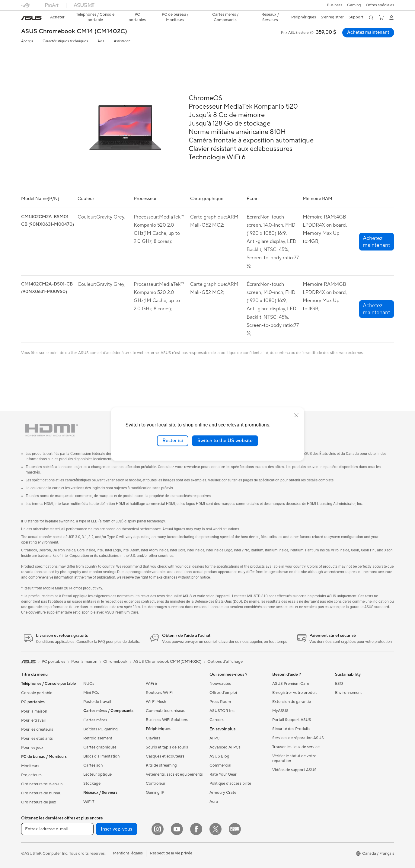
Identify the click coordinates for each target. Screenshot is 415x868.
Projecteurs (31, 775)
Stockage (92, 783)
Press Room (220, 702)
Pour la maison (34, 711)
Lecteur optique (97, 774)
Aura (214, 802)
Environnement (348, 693)
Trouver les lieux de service (296, 747)
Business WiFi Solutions (167, 720)
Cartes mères (95, 720)
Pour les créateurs (37, 729)
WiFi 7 (89, 802)
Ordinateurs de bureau (41, 793)
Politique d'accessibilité (230, 783)
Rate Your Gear (223, 774)
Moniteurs (30, 766)
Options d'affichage (225, 662)
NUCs (89, 684)
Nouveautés (220, 684)
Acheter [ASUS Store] (57, 17)
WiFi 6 (151, 684)
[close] (296, 415)
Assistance (122, 41)
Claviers (153, 738)
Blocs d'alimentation (101, 756)
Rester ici (173, 441)
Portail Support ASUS (292, 720)
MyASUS (280, 711)
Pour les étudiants (37, 739)
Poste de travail (97, 702)
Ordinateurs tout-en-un (42, 784)
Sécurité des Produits (291, 729)
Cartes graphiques (100, 747)
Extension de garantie (292, 702)
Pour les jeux (32, 748)
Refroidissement (98, 738)
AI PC (215, 738)
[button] (335, 5)
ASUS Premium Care (291, 684)
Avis (101, 41)
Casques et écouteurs (165, 756)
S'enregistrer (332, 17)
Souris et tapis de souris (167, 747)
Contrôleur (156, 783)
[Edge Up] (235, 829)
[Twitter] (215, 829)
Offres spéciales (380, 5)
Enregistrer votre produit (295, 693)
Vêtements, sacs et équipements (174, 774)
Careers (217, 720)
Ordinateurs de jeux (39, 802)
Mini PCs (91, 693)
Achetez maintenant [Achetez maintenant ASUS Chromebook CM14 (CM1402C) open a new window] (367, 33)
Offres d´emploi (223, 693)
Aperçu (27, 41)
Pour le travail (33, 720)
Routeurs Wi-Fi (159, 693)
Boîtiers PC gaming (101, 729)
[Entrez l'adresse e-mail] (57, 829)
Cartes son (93, 765)
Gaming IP (155, 793)
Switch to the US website (225, 441)
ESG (339, 684)
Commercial (220, 765)
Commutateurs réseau (166, 711)
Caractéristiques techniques (65, 41)
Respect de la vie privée (171, 853)
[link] (31, 18)
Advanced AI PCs (225, 747)
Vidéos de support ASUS (294, 770)
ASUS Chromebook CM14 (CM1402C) (74, 32)
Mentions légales (128, 853)
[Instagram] (158, 829)
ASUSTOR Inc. (222, 711)
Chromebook (115, 662)
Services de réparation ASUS (298, 738)
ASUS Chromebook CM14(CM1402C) (167, 662)
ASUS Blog (219, 756)
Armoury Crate (223, 793)
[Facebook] (196, 829)
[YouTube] (177, 829)
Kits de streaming (161, 765)
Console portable (37, 693)
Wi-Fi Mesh (156, 702)
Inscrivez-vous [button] (117, 829)
